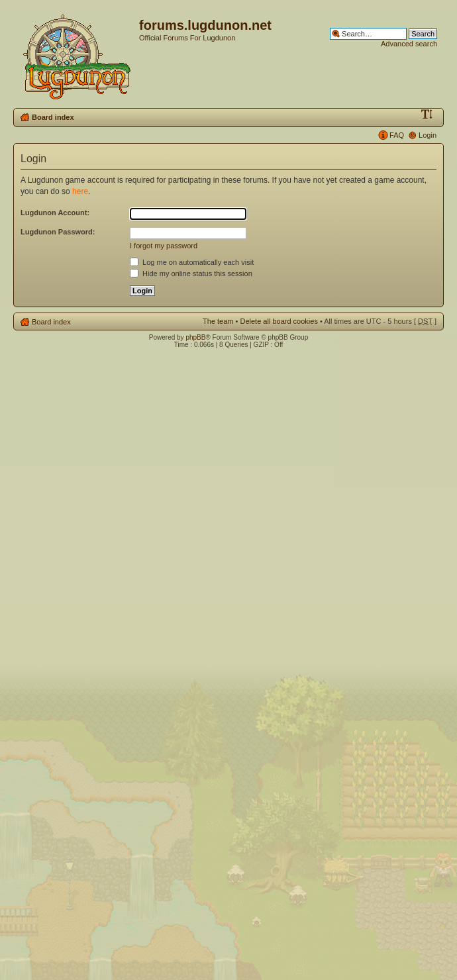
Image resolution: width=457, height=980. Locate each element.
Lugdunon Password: (58, 232)
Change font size (427, 115)
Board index (53, 117)
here (80, 191)
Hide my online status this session (191, 273)
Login (428, 135)
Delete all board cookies (279, 321)
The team (218, 321)
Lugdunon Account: (55, 213)
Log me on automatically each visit (192, 262)
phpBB (195, 337)
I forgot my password (164, 246)
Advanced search (409, 44)
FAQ (397, 135)
